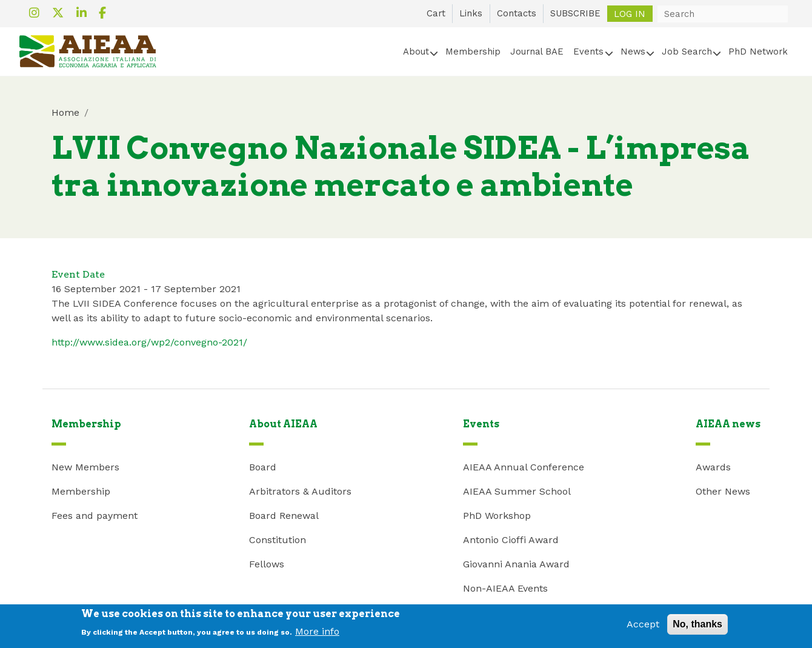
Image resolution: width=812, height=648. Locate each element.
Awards (713, 467)
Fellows (267, 564)
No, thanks (697, 627)
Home (65, 112)
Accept (643, 627)
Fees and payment (95, 516)
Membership (473, 52)
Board (263, 467)
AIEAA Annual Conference (524, 467)
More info (317, 634)
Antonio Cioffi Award (511, 540)
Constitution (278, 540)
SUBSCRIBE (575, 13)
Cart (436, 13)
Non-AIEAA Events (505, 588)
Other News (723, 491)
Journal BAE (537, 52)
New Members (85, 467)
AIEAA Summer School (517, 491)
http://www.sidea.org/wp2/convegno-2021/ (149, 342)
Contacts (517, 13)
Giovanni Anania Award (516, 564)
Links (471, 13)
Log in (630, 13)
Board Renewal (284, 516)
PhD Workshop (497, 516)
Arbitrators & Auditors (300, 491)
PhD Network (758, 52)
